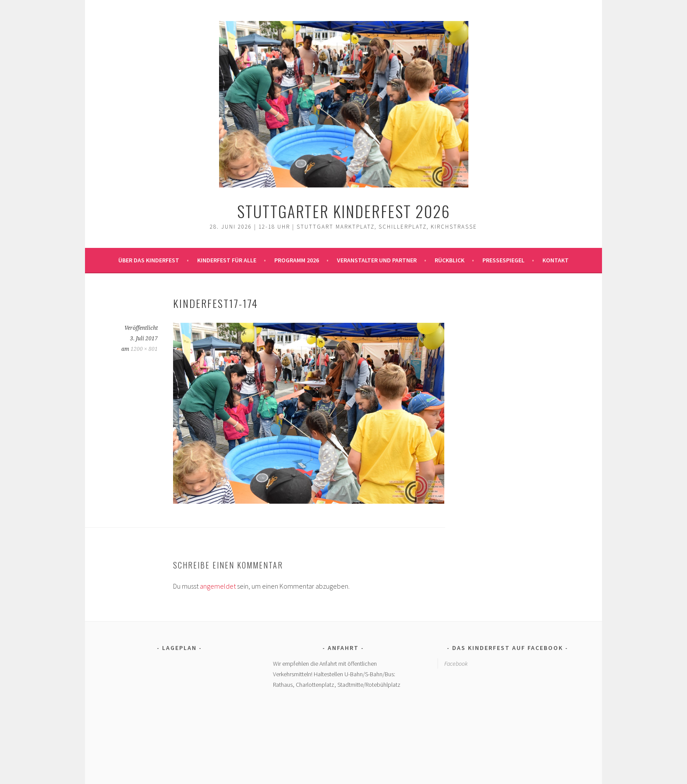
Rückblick (450, 260)
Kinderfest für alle (227, 260)
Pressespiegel (503, 260)
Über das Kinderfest (149, 260)
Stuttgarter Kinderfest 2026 (344, 211)
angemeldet (218, 586)
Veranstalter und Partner (377, 260)
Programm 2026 (297, 260)
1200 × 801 (144, 349)
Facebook (456, 664)
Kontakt (556, 260)
